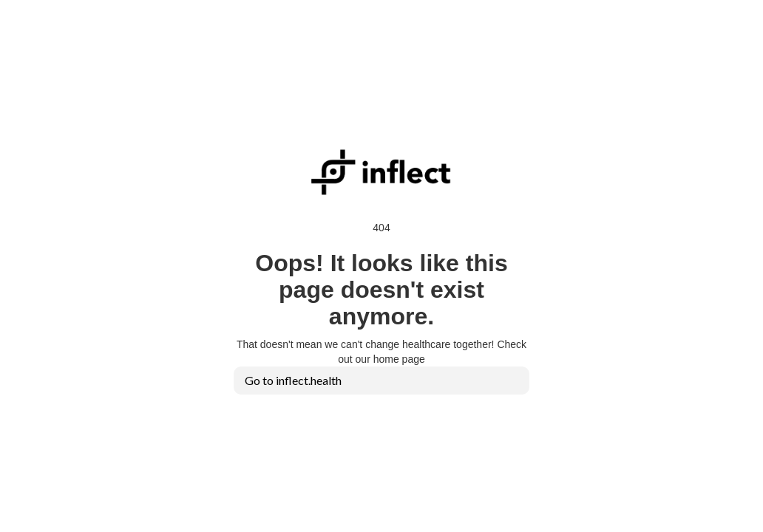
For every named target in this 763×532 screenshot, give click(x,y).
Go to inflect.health (293, 380)
